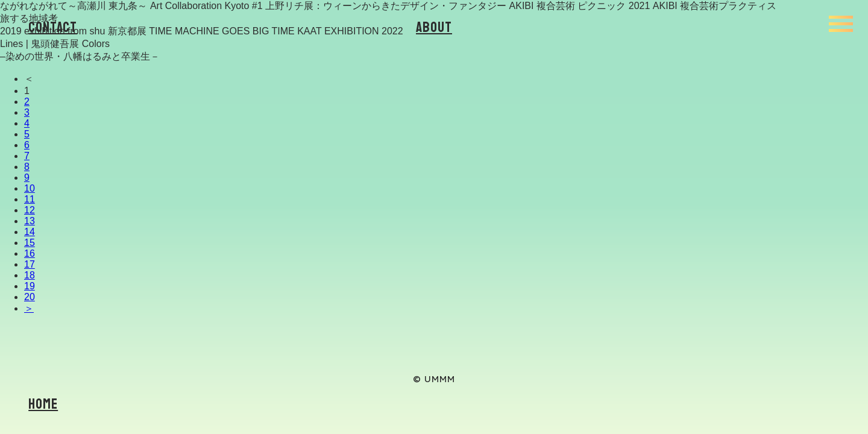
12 (30, 210)
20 (30, 297)
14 (30, 232)
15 (30, 243)
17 (30, 264)
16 (30, 253)
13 (30, 221)
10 (30, 188)
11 (30, 199)
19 (30, 286)
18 (30, 275)
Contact (53, 27)
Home (43, 404)
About (434, 27)
